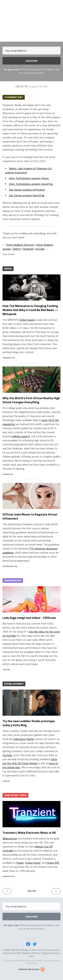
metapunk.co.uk (9, 358)
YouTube (40, 249)
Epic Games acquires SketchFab (27, 195)
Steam (20, 863)
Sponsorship (9, 953)
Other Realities (32, 4)
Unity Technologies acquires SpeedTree (31, 184)
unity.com (6, 781)
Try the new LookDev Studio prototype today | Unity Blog (29, 723)
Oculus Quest (33, 863)
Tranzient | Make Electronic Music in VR (29, 833)
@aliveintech (10, 838)
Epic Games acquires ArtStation (27, 190)
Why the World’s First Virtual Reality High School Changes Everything (31, 400)
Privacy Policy (52, 950)
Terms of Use (38, 950)
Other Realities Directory (20, 245)
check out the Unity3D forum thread (30, 761)
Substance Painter (24, 739)
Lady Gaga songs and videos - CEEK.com (29, 618)
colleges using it (21, 436)
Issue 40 (32, 86)
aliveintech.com (9, 876)
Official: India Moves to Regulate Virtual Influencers (30, 516)
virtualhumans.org (10, 566)
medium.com (8, 474)
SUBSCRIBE (32, 61)
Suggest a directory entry (45, 955)
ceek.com (6, 669)
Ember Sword (27, 320)
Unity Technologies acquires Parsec (29, 178)
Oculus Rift (53, 863)
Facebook (28, 249)
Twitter (16, 249)
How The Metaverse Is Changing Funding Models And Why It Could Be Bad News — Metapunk (30, 310)
